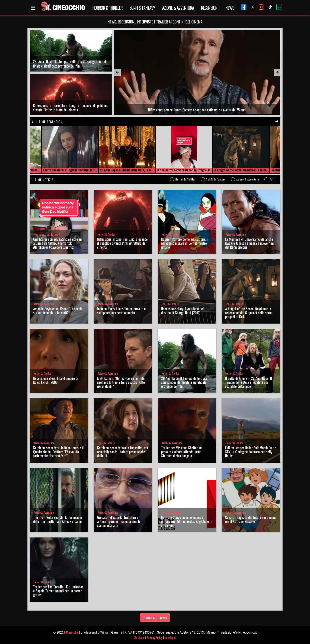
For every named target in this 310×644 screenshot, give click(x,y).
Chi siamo (139, 637)
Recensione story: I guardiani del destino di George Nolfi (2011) (182, 311)
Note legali (170, 637)
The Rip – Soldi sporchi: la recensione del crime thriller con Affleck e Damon (58, 519)
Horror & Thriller (107, 8)
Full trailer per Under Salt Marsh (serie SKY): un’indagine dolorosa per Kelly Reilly (251, 452)
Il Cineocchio (71, 632)
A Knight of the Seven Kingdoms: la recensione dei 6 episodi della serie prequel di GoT (248, 313)
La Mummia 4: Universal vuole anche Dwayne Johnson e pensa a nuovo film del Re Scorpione (249, 243)
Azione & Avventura (178, 8)
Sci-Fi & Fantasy (142, 8)
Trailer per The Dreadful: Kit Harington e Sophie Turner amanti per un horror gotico (58, 591)
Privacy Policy (155, 637)
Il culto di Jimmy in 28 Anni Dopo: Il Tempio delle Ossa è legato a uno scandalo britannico (249, 382)
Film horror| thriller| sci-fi (47, 234)
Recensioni (210, 8)
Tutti (273, 179)
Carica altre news (155, 618)
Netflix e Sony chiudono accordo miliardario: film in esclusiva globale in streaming (187, 521)
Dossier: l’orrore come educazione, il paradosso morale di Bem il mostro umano (185, 243)
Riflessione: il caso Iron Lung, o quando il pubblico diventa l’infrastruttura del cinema (71, 108)
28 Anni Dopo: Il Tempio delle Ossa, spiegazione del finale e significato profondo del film (71, 64)
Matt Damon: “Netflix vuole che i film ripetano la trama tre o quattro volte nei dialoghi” (121, 382)
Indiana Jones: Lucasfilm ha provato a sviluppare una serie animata (121, 311)
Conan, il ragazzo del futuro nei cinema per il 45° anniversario (251, 519)
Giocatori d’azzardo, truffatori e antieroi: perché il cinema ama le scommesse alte (119, 521)
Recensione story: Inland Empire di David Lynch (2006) (56, 380)
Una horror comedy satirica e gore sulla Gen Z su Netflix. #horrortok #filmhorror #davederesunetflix (58, 243)
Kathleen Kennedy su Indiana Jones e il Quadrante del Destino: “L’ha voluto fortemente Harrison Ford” (58, 452)
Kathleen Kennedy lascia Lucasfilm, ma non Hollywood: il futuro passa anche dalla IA (123, 452)
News (230, 8)
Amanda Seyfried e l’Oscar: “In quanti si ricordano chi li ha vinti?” (58, 311)
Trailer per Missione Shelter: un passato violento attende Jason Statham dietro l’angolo (182, 452)
